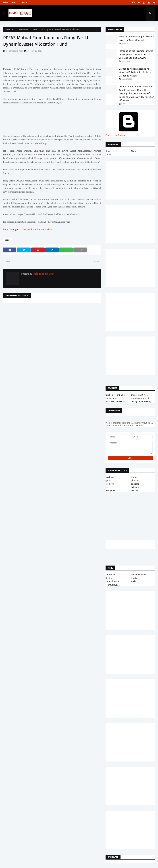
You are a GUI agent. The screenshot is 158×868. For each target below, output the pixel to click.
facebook (110, 477)
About (14, 3)
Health (109, 578)
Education (110, 575)
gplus (108, 480)
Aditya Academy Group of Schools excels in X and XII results (137, 38)
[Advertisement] (52, 330)
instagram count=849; (141, 402)
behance (135, 487)
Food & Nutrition (139, 575)
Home (5, 3)
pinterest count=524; (115, 402)
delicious (135, 491)
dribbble (135, 484)
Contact (23, 3)
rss (107, 487)
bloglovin (110, 484)
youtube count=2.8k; (140, 398)
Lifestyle (135, 578)
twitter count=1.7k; (139, 395)
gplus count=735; (113, 398)
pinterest (135, 480)
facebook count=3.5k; (115, 395)
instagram (110, 491)
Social (15, 30)
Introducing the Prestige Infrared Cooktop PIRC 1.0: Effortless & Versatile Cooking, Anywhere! (136, 54)
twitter (134, 477)
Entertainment (112, 581)
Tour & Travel (112, 585)
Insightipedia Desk (14, 51)
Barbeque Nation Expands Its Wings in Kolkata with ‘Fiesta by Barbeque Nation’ (135, 72)
